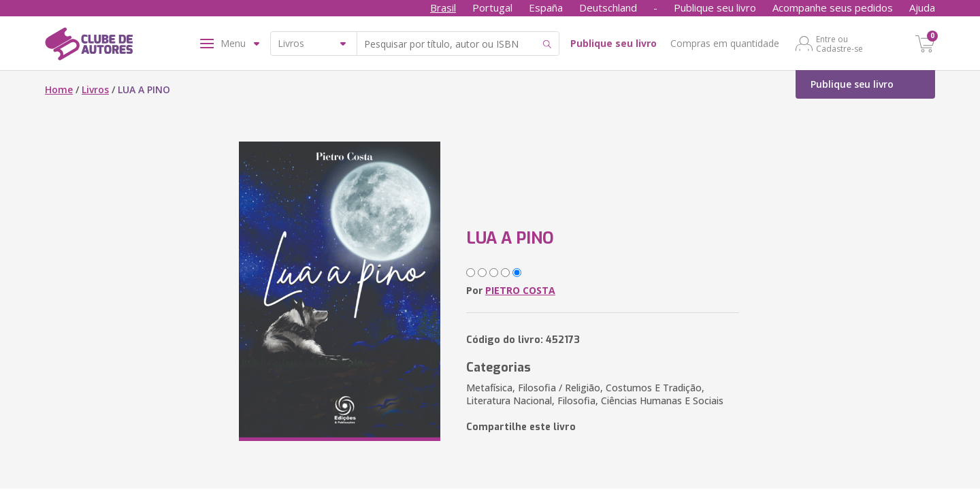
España (546, 7)
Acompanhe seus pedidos (833, 7)
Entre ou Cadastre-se (839, 44)
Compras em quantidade (725, 43)
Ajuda (922, 7)
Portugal (492, 7)
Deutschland (608, 7)
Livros (95, 89)
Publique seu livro (715, 7)
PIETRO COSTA (520, 290)
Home (59, 89)
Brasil (443, 7)
